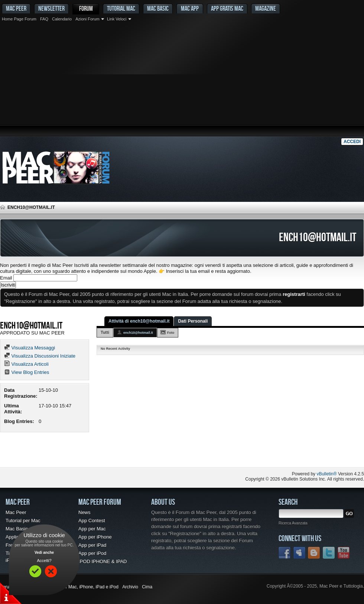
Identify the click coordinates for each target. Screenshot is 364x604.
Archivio (130, 587)
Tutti (105, 332)
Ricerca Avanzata (293, 523)
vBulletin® (326, 474)
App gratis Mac (227, 8)
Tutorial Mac (121, 8)
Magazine (266, 8)
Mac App (190, 8)
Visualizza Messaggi (30, 348)
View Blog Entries (27, 372)
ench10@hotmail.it (138, 333)
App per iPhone (95, 537)
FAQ (44, 19)
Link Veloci (117, 19)
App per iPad (92, 545)
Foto (171, 333)
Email (6, 278)
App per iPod (92, 553)
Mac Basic (158, 8)
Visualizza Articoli (26, 364)
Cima (147, 587)
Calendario (62, 19)
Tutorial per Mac (23, 521)
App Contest (92, 521)
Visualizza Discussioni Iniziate (40, 356)
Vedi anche (44, 553)
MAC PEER (16, 8)
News (84, 512)
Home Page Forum (19, 19)
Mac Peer (16, 512)
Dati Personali (193, 321)
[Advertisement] (182, 80)
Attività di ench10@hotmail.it (139, 321)
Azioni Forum (87, 19)
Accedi (352, 142)
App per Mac (92, 529)
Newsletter (51, 8)
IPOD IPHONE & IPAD (103, 561)
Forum (86, 8)
